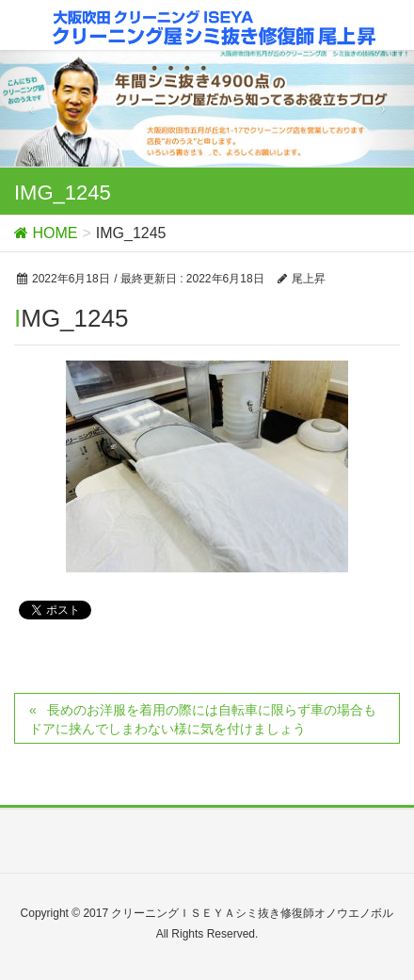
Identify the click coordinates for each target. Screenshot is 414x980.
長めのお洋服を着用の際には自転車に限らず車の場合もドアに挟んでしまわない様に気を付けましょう (203, 719)
